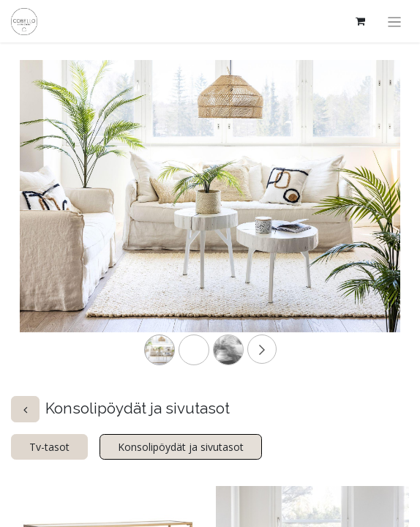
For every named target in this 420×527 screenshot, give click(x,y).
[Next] (372, 219)
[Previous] (48, 219)
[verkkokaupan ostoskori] (361, 21)
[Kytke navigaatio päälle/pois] (395, 21)
